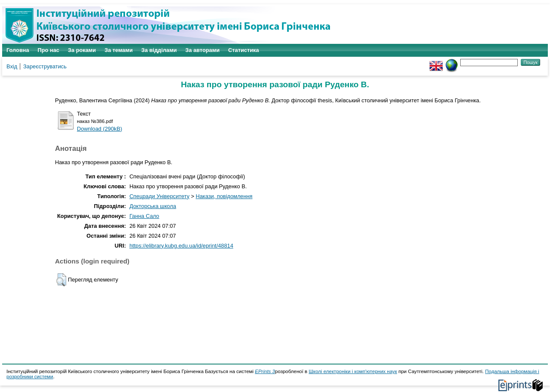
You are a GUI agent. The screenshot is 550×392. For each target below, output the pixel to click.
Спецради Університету (159, 196)
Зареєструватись (45, 66)
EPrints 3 (265, 371)
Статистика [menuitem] (244, 50)
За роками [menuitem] (82, 50)
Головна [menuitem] (18, 50)
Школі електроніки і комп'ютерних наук (353, 371)
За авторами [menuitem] (202, 50)
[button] (61, 280)
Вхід (12, 66)
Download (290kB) (99, 129)
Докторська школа (153, 206)
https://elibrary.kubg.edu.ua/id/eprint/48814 (181, 246)
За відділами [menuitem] (159, 50)
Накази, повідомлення (224, 196)
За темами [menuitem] (119, 50)
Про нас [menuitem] (49, 50)
